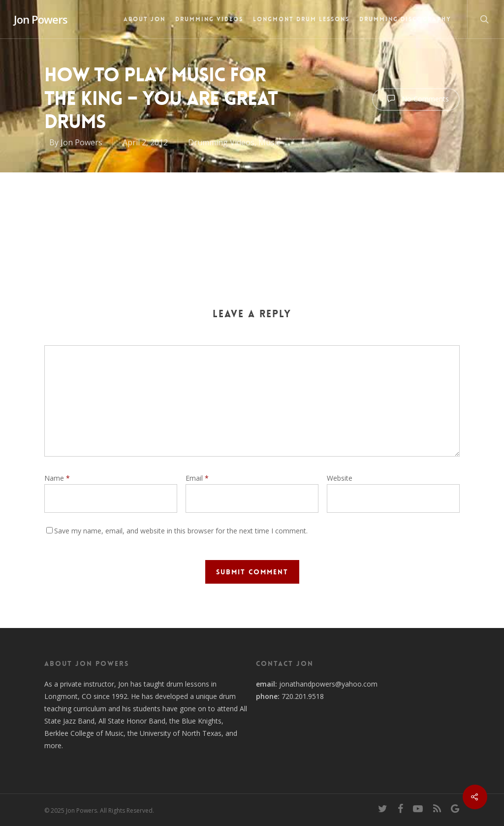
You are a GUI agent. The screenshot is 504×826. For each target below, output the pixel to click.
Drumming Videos (209, 19)
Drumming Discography (405, 19)
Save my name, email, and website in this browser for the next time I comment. (181, 531)
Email (197, 478)
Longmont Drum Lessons (301, 19)
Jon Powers (41, 19)
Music (269, 142)
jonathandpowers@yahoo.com (328, 684)
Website (340, 478)
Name (57, 478)
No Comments (416, 99)
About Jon (144, 19)
